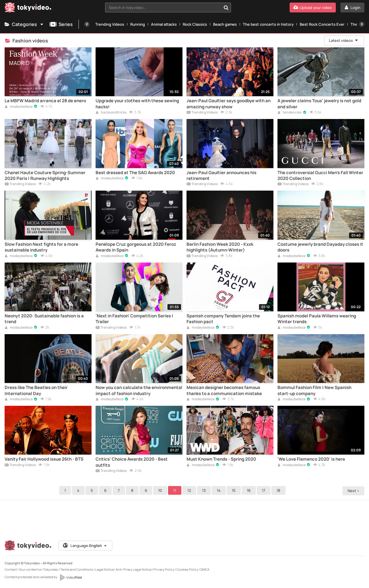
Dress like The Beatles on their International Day (36, 390)
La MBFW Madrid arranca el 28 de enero (45, 101)
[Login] (352, 8)
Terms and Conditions (77, 569)
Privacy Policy (164, 569)
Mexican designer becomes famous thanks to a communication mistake (224, 390)
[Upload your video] (313, 8)
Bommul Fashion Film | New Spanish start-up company (314, 390)
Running (138, 24)
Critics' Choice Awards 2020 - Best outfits (132, 462)
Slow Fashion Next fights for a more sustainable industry (41, 247)
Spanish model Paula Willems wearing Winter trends (317, 319)
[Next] (362, 24)
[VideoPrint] (71, 577)
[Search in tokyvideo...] (226, 8)
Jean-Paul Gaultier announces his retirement (221, 176)
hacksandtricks (111, 113)
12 (190, 490)
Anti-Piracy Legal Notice (134, 569)
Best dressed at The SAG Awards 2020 (135, 173)
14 (220, 490)
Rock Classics (195, 24)
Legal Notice (105, 569)
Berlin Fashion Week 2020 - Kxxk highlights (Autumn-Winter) (220, 247)
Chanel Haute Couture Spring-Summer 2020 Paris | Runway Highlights (45, 176)
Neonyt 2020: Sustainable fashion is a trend (44, 319)
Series (61, 24)
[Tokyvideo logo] (28, 9)
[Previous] (87, 24)
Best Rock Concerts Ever (322, 24)
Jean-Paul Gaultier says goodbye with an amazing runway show (229, 104)
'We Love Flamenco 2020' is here (311, 459)
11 (176, 490)
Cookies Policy (187, 569)
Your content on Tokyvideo (39, 569)
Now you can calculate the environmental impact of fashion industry (139, 390)
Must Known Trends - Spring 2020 (221, 459)
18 (279, 490)
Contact (11, 569)
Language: (85, 546)
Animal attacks (164, 24)
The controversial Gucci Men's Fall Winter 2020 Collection (320, 176)
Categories (24, 24)
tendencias (290, 113)
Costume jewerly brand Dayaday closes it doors (320, 247)
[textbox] (163, 8)
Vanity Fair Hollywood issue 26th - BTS (44, 459)
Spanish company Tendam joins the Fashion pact (223, 319)
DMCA (205, 569)
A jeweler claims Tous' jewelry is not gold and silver (319, 104)
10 (161, 490)
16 (250, 490)
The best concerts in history (268, 24)
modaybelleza (19, 107)
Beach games (225, 24)
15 (235, 490)
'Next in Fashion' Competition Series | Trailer (134, 319)
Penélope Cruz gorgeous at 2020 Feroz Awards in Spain (136, 247)
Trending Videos (110, 24)
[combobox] (168, 8)
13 (205, 490)
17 (264, 490)
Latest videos (344, 40)
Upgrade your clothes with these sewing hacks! (137, 104)
